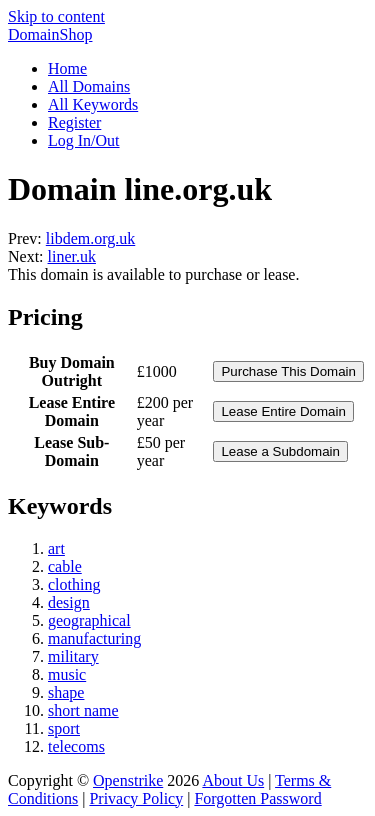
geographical (89, 620)
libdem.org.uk (90, 238)
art (56, 548)
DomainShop (50, 34)
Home (67, 68)
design (69, 602)
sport (64, 728)
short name (83, 710)
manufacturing (94, 638)
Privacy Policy (136, 798)
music (67, 674)
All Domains (89, 86)
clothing (74, 584)
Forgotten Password (257, 798)
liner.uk (72, 256)
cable (65, 566)
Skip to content (56, 16)
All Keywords (93, 104)
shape (66, 692)
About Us (233, 780)
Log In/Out (84, 140)
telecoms (76, 746)
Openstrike (128, 780)
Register (74, 122)
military (73, 656)
